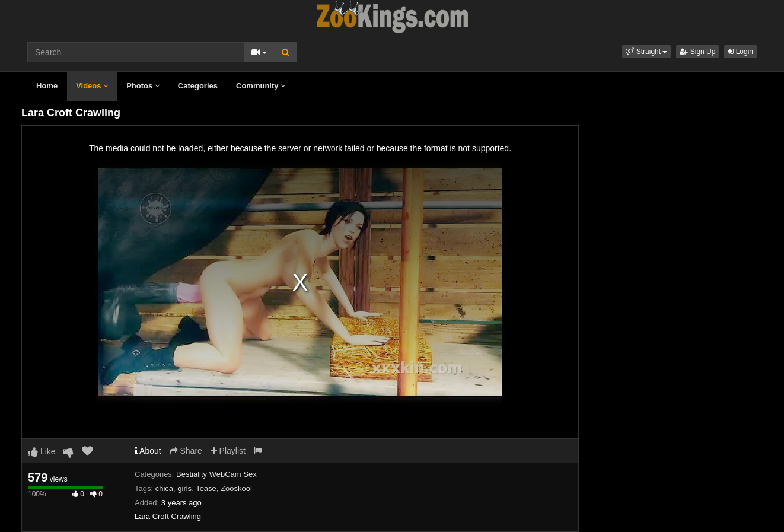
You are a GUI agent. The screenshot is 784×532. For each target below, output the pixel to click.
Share (186, 451)
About (148, 451)
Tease (206, 488)
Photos (143, 86)
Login (740, 52)
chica (164, 488)
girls (184, 488)
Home (47, 86)
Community (261, 86)
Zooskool (236, 488)
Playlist (228, 451)
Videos (92, 86)
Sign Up (697, 52)
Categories (198, 86)
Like (42, 451)
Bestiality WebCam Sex (216, 474)
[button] (646, 52)
